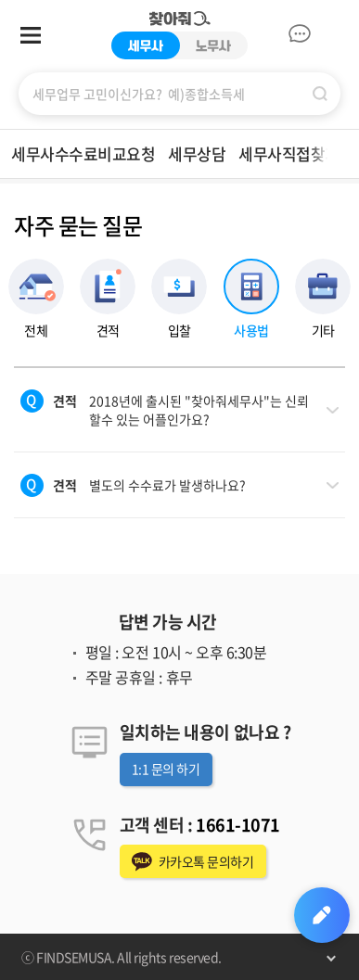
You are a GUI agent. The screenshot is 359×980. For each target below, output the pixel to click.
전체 (36, 330)
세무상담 (197, 153)
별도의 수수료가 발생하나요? (149, 485)
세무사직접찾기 (289, 153)
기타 (323, 330)
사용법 (251, 330)
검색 (320, 94)
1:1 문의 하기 (166, 769)
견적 (108, 330)
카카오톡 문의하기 (206, 861)
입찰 (179, 330)
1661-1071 (238, 825)
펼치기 (331, 957)
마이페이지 (332, 33)
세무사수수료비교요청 (83, 153)
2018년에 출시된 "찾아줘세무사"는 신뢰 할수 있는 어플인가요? (181, 410)
